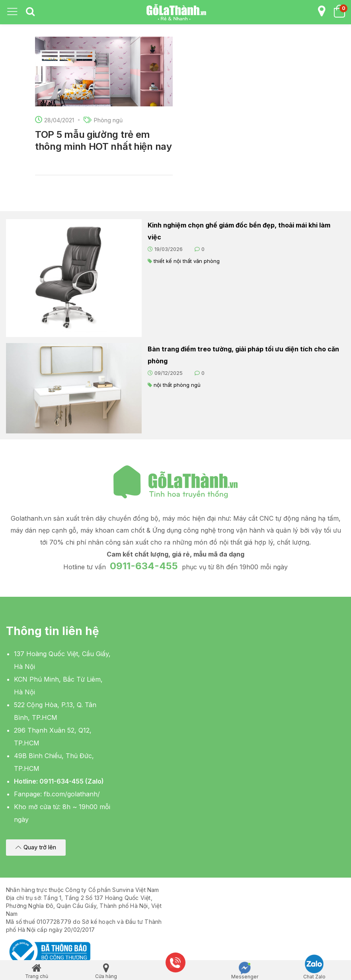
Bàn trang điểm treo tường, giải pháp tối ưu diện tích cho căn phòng (243, 355)
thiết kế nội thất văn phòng (187, 261)
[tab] (30, 12)
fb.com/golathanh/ (72, 794)
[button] (36, 848)
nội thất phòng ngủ (177, 385)
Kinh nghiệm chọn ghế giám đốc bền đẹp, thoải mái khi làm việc (239, 231)
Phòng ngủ (108, 120)
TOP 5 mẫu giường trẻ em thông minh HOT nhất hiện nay (103, 140)
